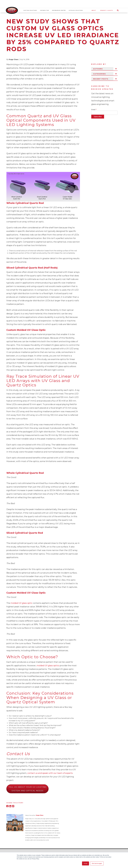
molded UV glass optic (21, 603)
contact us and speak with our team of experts (50, 773)
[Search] (119, 10)
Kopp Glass (14, 59)
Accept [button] (86, 863)
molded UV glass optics (48, 666)
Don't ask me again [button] (97, 863)
